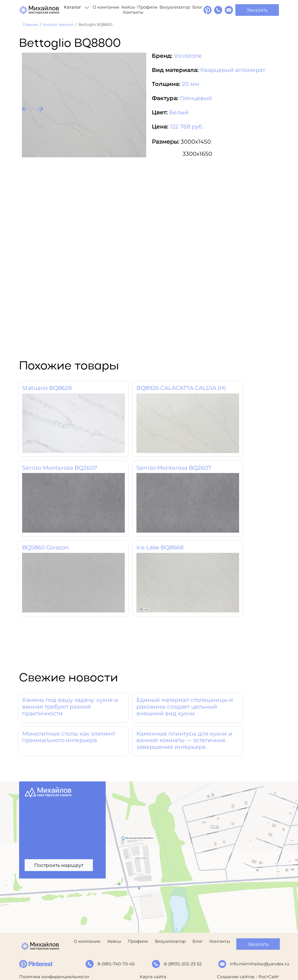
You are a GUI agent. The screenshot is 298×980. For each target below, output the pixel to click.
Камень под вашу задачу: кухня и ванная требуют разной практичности (70, 707)
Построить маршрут (59, 865)
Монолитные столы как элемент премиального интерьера (69, 737)
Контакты (133, 12)
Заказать (257, 10)
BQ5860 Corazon (46, 547)
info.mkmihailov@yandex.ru (260, 964)
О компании (106, 7)
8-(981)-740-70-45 (116, 964)
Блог (197, 7)
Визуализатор (175, 7)
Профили (147, 7)
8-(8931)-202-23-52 (183, 964)
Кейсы (128, 7)
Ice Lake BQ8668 (160, 547)
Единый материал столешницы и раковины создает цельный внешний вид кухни (185, 707)
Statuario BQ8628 (47, 388)
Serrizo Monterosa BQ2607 (60, 468)
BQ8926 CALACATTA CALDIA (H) (181, 388)
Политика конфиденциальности (54, 977)
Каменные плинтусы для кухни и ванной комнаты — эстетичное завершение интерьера (184, 740)
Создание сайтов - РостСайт (248, 977)
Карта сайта (153, 977)
